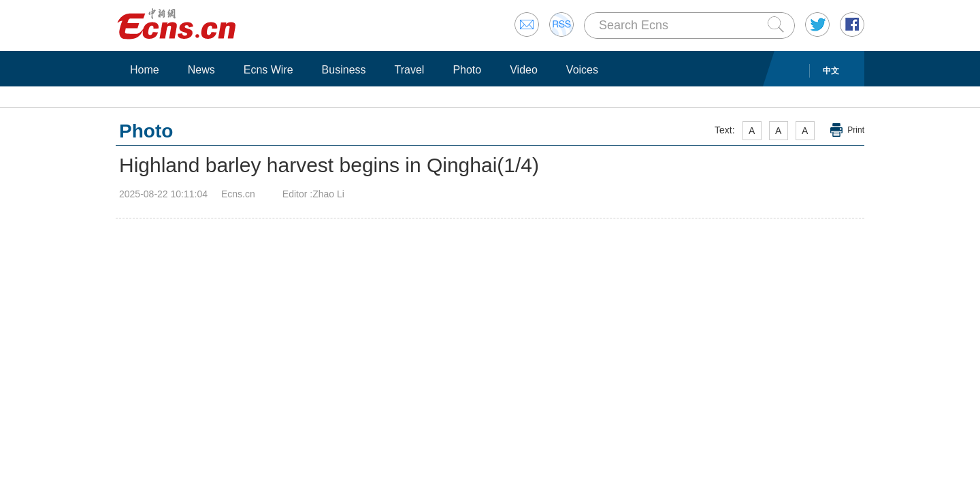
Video (524, 70)
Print (856, 130)
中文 (831, 71)
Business (344, 70)
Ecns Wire (268, 70)
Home (145, 70)
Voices (582, 70)
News (201, 70)
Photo (467, 70)
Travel (410, 70)
